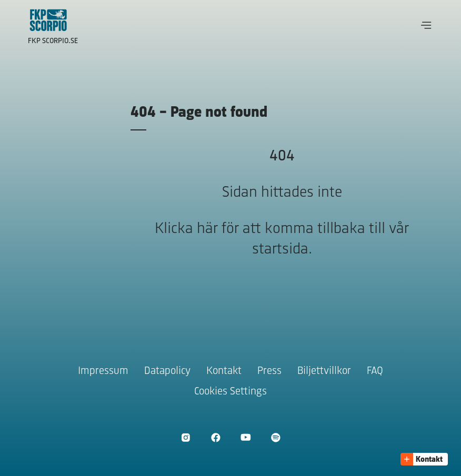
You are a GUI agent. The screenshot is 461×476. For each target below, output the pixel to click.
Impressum (103, 371)
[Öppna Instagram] (186, 437)
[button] (426, 25)
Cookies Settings (230, 392)
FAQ (375, 371)
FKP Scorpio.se (53, 41)
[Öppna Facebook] (216, 437)
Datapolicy (167, 371)
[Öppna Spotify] (275, 437)
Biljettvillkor (324, 371)
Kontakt (224, 371)
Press (269, 371)
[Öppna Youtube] (245, 437)
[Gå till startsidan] (48, 20)
